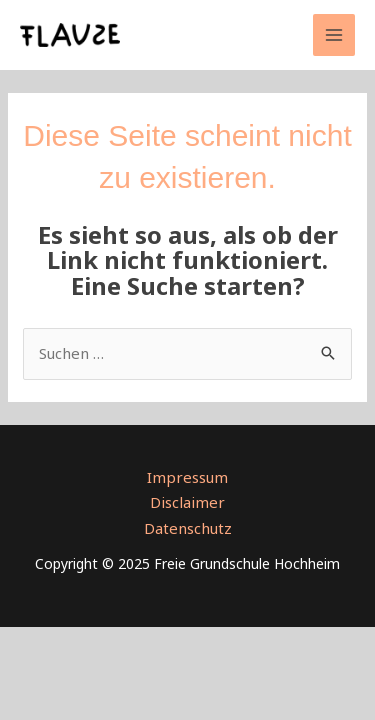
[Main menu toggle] (334, 35)
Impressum (187, 477)
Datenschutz (188, 528)
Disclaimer (187, 502)
